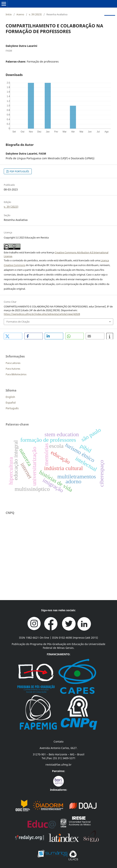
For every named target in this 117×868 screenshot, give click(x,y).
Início (9, 14)
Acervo (20, 14)
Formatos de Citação (18, 322)
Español (11, 403)
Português (12, 408)
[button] (13, 336)
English (10, 397)
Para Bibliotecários (16, 374)
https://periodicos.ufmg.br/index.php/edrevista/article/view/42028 (42, 314)
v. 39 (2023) (35, 14)
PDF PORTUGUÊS (19, 171)
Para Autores (13, 369)
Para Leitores (13, 363)
